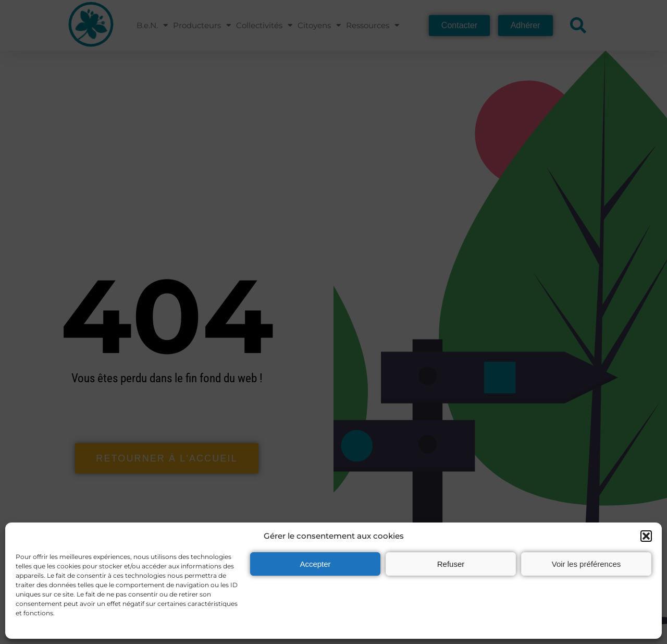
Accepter (315, 564)
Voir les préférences (586, 564)
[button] (646, 536)
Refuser (451, 564)
